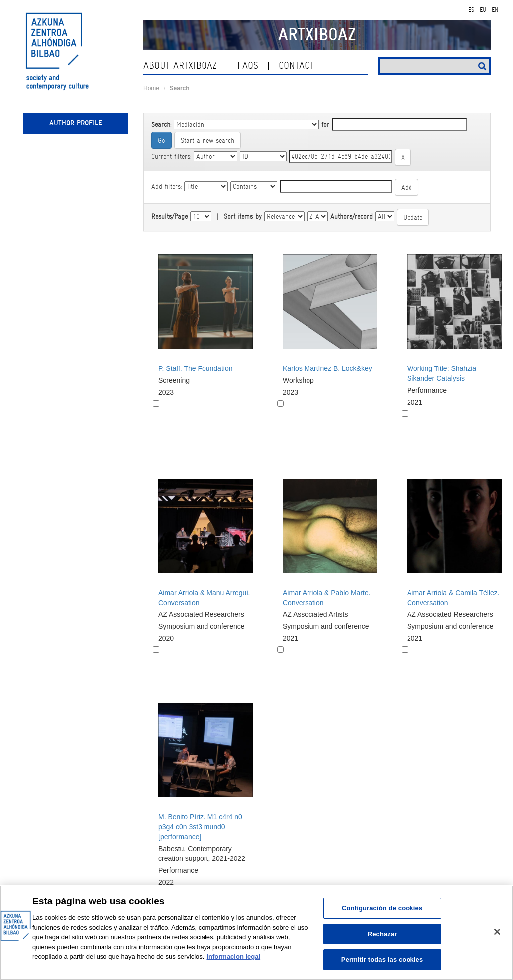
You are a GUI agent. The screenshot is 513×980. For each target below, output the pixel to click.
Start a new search (207, 140)
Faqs (248, 65)
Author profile (76, 123)
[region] (256, 933)
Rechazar (382, 934)
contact (296, 65)
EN (495, 10)
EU (483, 10)
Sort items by (243, 216)
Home (151, 88)
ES (471, 10)
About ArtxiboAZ (180, 65)
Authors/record (352, 216)
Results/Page (169, 216)
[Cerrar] (497, 932)
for (325, 124)
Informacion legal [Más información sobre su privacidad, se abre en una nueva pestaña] (233, 956)
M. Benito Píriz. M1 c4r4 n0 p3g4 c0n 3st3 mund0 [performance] (200, 827)
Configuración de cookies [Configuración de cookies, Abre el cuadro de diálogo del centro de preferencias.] (382, 908)
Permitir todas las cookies (382, 959)
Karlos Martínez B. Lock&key (327, 368)
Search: (161, 124)
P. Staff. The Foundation (195, 368)
